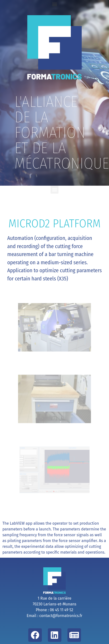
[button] (54, 4)
